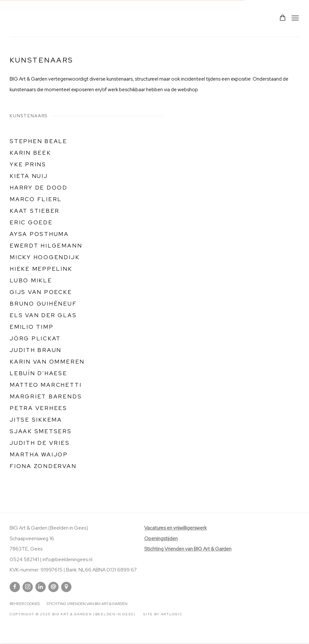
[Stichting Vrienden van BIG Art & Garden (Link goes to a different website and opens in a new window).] (188, 549)
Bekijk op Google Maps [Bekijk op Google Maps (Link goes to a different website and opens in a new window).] (66, 587)
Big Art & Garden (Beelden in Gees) (26, 18)
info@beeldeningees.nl (67, 560)
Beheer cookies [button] (25, 604)
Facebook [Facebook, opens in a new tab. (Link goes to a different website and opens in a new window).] (15, 587)
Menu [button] (295, 18)
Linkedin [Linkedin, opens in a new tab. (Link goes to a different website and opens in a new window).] (41, 587)
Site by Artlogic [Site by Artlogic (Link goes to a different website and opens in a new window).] (163, 614)
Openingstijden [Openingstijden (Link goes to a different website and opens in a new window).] (161, 539)
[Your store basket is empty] (283, 18)
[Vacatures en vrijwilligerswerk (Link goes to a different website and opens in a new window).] (175, 528)
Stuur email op (53, 587)
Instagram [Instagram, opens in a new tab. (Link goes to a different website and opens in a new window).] (28, 587)
